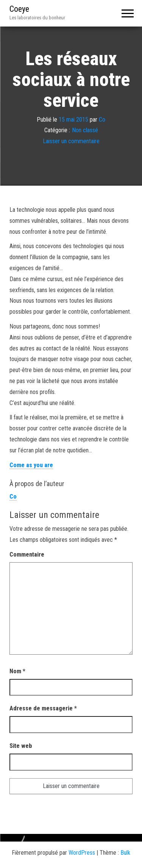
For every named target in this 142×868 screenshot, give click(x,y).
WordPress (82, 853)
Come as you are (31, 465)
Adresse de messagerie (43, 708)
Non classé (85, 131)
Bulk (125, 853)
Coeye (19, 9)
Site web (21, 746)
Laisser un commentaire (71, 141)
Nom (17, 671)
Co (102, 120)
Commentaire (27, 554)
